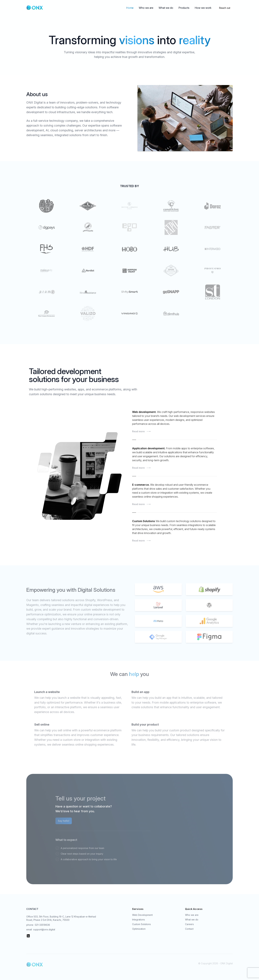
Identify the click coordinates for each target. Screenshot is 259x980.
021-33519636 (42, 925)
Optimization (139, 929)
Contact (189, 929)
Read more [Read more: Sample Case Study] (174, 431)
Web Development (142, 915)
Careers (189, 924)
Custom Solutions (141, 924)
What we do (166, 8)
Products (184, 8)
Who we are (146, 8)
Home (130, 8)
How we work (203, 8)
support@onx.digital (44, 929)
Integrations (139, 920)
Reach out (225, 8)
